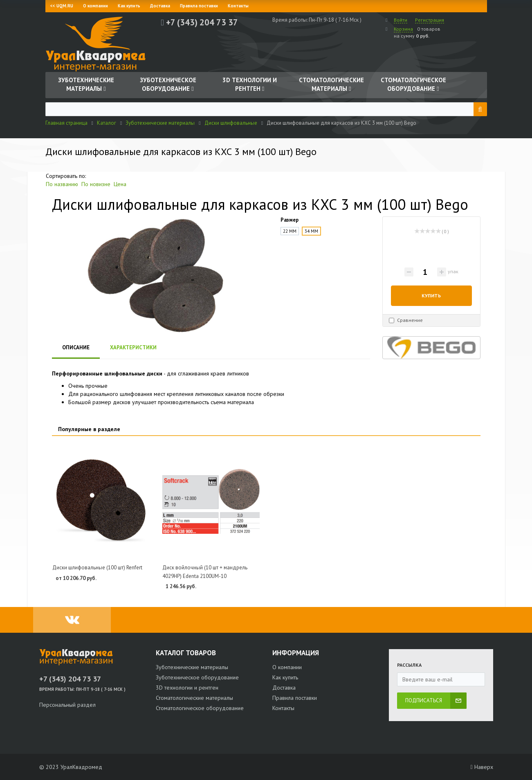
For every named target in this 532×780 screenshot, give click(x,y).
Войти (401, 20)
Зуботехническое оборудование (197, 677)
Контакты (238, 6)
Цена (120, 184)
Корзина (403, 29)
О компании (95, 6)
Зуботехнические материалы (192, 667)
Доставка (160, 6)
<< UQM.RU (62, 6)
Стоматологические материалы (194, 698)
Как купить (129, 6)
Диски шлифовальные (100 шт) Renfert (97, 568)
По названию (62, 184)
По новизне (96, 184)
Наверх (481, 767)
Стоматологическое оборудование (200, 708)
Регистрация (430, 20)
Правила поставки (199, 6)
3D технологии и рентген (187, 688)
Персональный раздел (67, 705)
